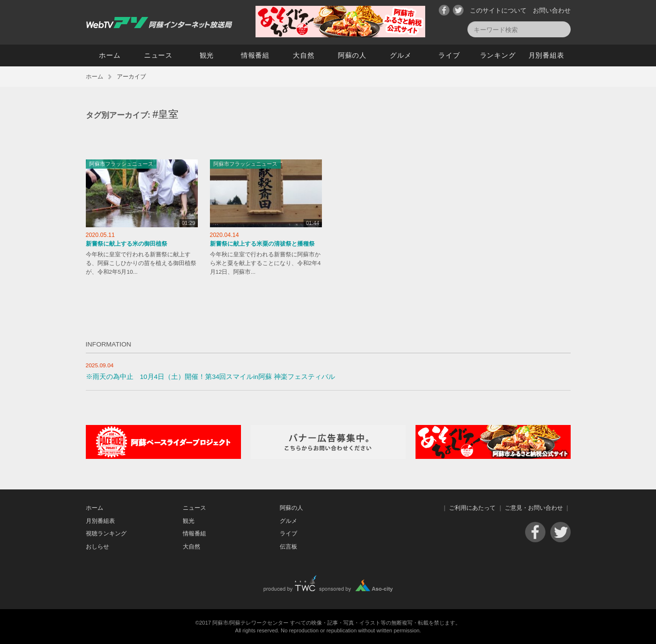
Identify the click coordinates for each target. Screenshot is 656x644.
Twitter (458, 10)
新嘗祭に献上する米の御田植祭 (127, 244)
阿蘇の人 (352, 55)
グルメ (400, 55)
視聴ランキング (106, 534)
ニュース (158, 55)
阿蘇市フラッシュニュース (121, 164)
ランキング (498, 55)
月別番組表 (546, 55)
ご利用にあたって (472, 508)
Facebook (444, 10)
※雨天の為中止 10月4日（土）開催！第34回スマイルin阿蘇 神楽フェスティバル (210, 377)
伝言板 (288, 547)
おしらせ (97, 547)
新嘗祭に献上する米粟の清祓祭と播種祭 (262, 244)
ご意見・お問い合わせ (534, 508)
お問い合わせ (552, 10)
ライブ (449, 55)
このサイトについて (498, 10)
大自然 (304, 55)
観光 (207, 55)
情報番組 (255, 55)
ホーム (110, 55)
